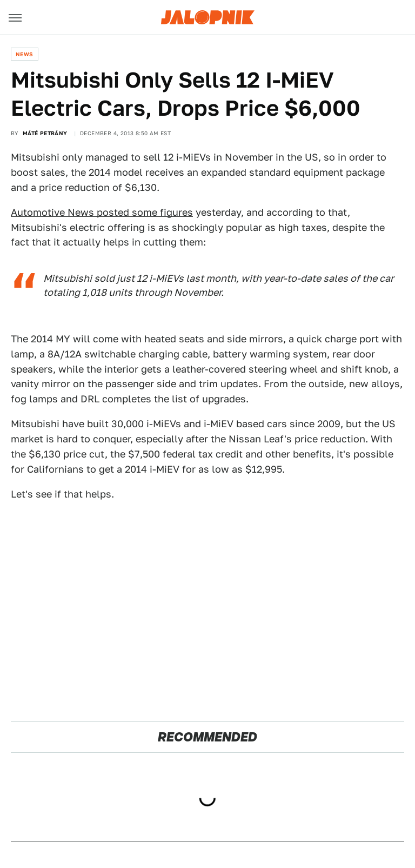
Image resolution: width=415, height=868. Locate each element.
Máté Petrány (45, 133)
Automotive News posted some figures (102, 212)
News (25, 54)
